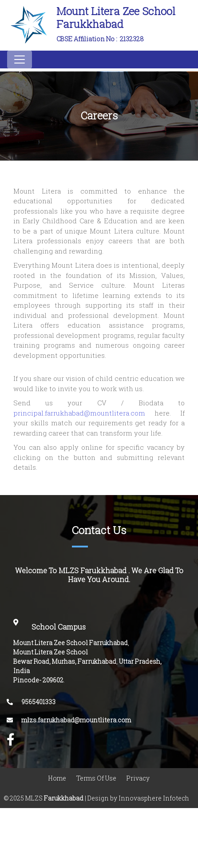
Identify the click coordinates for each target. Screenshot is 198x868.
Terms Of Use (96, 778)
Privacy (138, 778)
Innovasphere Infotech (153, 798)
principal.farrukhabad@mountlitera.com (84, 413)
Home (57, 778)
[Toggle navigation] (20, 59)
